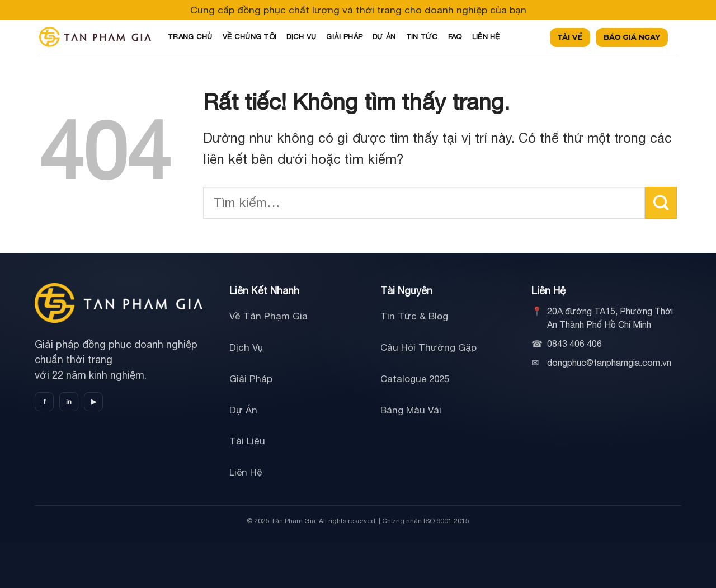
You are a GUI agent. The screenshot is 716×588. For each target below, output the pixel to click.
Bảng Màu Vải (411, 410)
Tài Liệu (247, 441)
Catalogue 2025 (415, 379)
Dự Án (243, 410)
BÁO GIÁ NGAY (632, 37)
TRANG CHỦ (190, 37)
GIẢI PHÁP (344, 37)
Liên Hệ (246, 472)
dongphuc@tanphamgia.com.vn (609, 363)
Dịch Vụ (246, 347)
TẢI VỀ (570, 37)
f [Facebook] (44, 402)
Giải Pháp (251, 379)
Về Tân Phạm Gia (268, 316)
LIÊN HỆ (486, 37)
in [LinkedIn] (69, 402)
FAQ (455, 37)
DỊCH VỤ (301, 37)
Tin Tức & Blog (414, 316)
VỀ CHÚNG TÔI (250, 37)
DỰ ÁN (384, 37)
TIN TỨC (422, 37)
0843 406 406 (574, 344)
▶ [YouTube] (94, 402)
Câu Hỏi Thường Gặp (428, 347)
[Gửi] (661, 203)
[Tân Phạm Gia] (119, 303)
